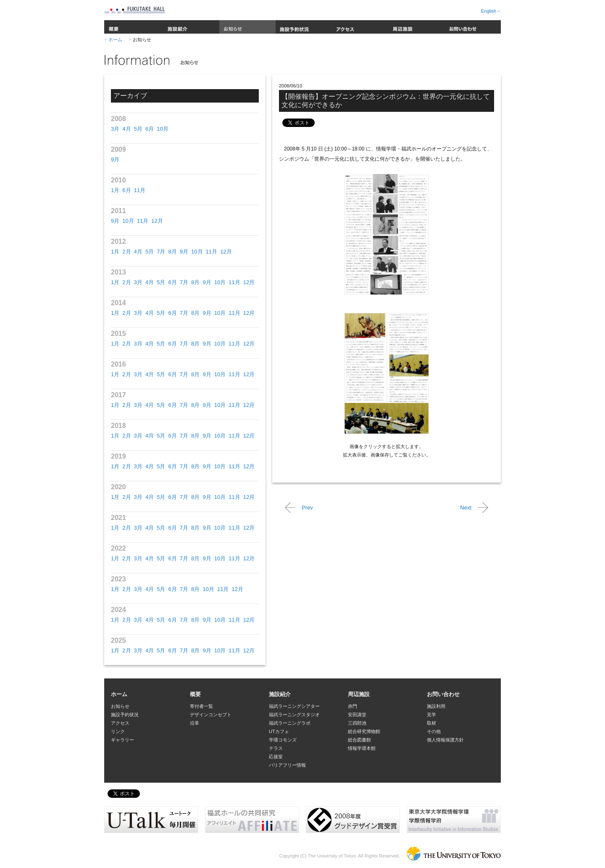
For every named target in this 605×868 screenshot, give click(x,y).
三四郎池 (357, 723)
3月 (115, 129)
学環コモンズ (283, 740)
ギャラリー (122, 740)
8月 (172, 252)
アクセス (360, 27)
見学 (431, 715)
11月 (140, 190)
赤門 (352, 706)
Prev (307, 508)
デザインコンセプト (211, 715)
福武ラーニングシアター (294, 706)
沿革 (195, 723)
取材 (431, 723)
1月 (115, 190)
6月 (150, 129)
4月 (126, 129)
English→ (491, 11)
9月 (115, 160)
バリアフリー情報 (287, 765)
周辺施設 (416, 27)
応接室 (276, 757)
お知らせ (247, 27)
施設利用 (436, 706)
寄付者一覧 (201, 706)
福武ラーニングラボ (290, 723)
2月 (126, 252)
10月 (162, 129)
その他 (434, 731)
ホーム (115, 40)
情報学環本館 (362, 748)
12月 (157, 221)
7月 (161, 252)
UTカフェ (279, 731)
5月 (138, 129)
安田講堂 (357, 715)
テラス (276, 748)
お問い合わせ (473, 27)
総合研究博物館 (364, 731)
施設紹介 (191, 27)
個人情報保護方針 (445, 740)
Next (466, 508)
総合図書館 (359, 740)
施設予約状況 (304, 27)
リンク (118, 731)
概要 (134, 27)
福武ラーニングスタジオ (294, 715)
